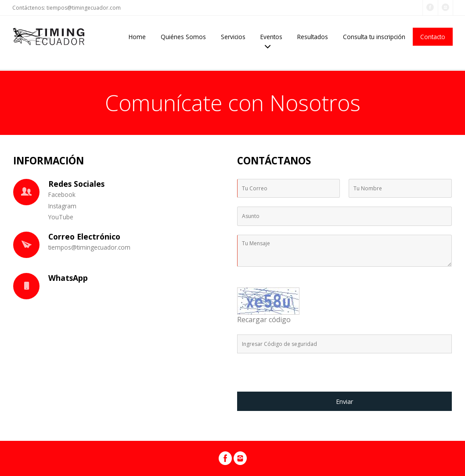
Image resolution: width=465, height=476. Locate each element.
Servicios (233, 37)
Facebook (62, 194)
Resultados (313, 37)
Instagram (62, 206)
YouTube (61, 217)
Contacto (433, 37)
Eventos (271, 37)
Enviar (344, 402)
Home (137, 37)
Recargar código (264, 320)
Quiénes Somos (183, 37)
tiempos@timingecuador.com (84, 8)
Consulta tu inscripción (374, 37)
